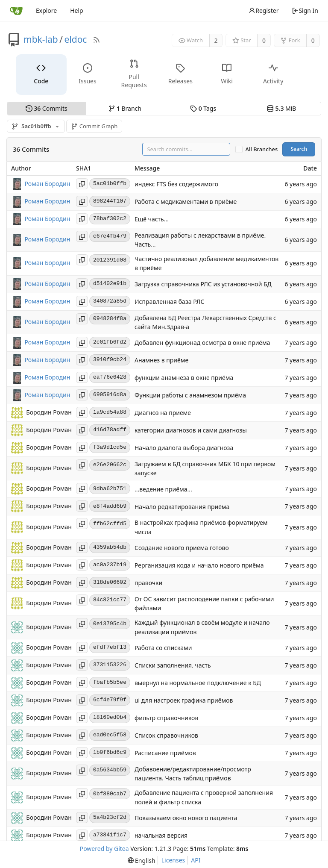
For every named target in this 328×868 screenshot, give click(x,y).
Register (264, 10)
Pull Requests (134, 74)
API (196, 860)
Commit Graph (94, 126)
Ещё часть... (152, 219)
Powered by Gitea (104, 849)
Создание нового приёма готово (182, 548)
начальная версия (161, 835)
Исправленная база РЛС (170, 302)
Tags (203, 108)
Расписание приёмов (165, 753)
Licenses (173, 860)
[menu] (142, 861)
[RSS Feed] (97, 40)
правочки (148, 583)
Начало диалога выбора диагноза (184, 448)
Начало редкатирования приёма (182, 507)
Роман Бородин (48, 183)
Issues (87, 74)
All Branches (262, 149)
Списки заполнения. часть (173, 665)
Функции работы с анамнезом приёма (190, 396)
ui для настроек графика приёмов (184, 700)
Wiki (227, 74)
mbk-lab (41, 39)
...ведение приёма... (163, 489)
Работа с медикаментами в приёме (186, 202)
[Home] (16, 11)
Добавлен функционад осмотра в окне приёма (202, 343)
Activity (273, 74)
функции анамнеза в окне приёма (184, 378)
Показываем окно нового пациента (186, 818)
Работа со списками (163, 648)
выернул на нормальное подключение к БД (198, 683)
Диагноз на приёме (163, 413)
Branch (125, 108)
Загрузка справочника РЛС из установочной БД (203, 284)
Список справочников (166, 735)
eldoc (75, 39)
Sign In (305, 10)
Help (77, 10)
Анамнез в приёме (161, 360)
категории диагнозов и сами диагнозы (191, 431)
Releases (180, 74)
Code (41, 74)
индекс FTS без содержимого (176, 184)
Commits (47, 108)
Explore (46, 10)
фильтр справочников (166, 718)
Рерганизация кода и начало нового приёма (199, 566)
